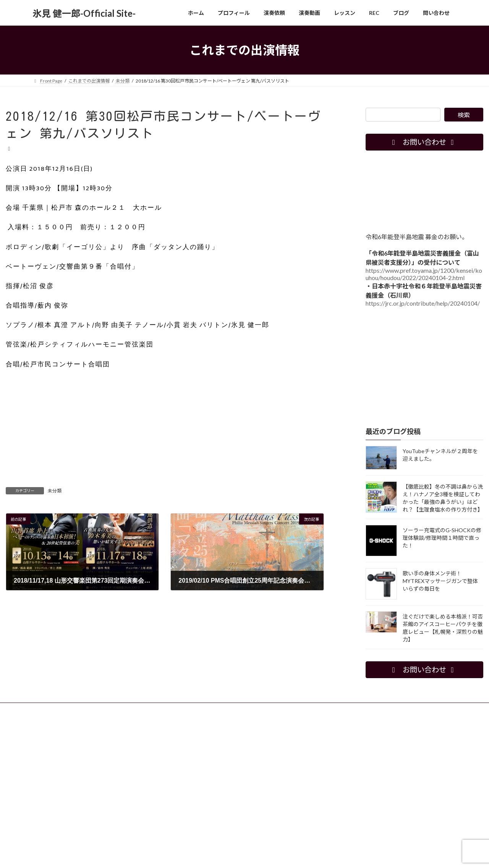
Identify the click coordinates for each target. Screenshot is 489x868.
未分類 (55, 491)
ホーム (47, 710)
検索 (464, 115)
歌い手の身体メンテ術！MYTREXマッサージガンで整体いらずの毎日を (440, 581)
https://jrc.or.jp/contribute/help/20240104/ (423, 303)
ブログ (241, 710)
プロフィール (82, 710)
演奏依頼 (120, 710)
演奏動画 (153, 710)
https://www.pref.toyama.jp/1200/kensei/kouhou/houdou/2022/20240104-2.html (424, 274)
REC (215, 710)
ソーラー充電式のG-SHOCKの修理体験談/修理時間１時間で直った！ (442, 538)
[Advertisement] (165, 432)
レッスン (186, 710)
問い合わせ (274, 710)
